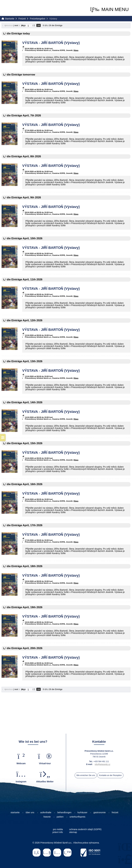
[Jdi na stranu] (29, 26)
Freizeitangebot (38, 19)
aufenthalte (46, 812)
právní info (58, 832)
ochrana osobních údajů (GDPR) (85, 829)
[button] (109, 9)
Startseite (14, 8)
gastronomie (100, 812)
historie (47, 817)
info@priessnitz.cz (102, 764)
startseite (15, 812)
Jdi (39, 25)
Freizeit (22, 19)
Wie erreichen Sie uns (86, 775)
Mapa (76, 50)
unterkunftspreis (78, 817)
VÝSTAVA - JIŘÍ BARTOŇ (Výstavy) (51, 43)
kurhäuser (82, 812)
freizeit (115, 812)
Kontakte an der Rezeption (110, 775)
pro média (58, 829)
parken (60, 817)
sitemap (73, 832)
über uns (30, 812)
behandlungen (64, 812)
